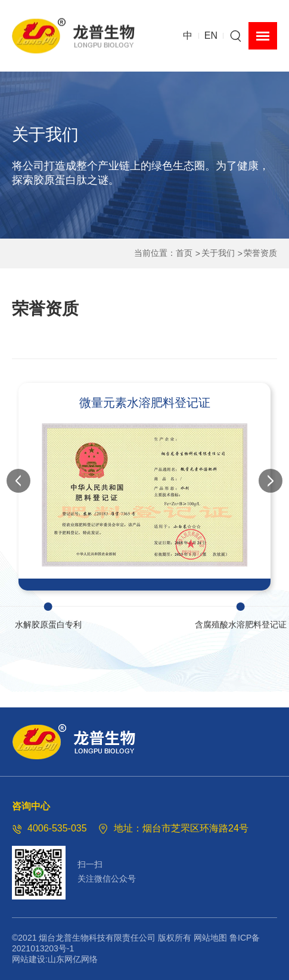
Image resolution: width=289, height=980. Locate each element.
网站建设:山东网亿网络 (55, 959)
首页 (184, 253)
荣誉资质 (260, 253)
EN (211, 35)
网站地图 (210, 938)
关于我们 (218, 253)
